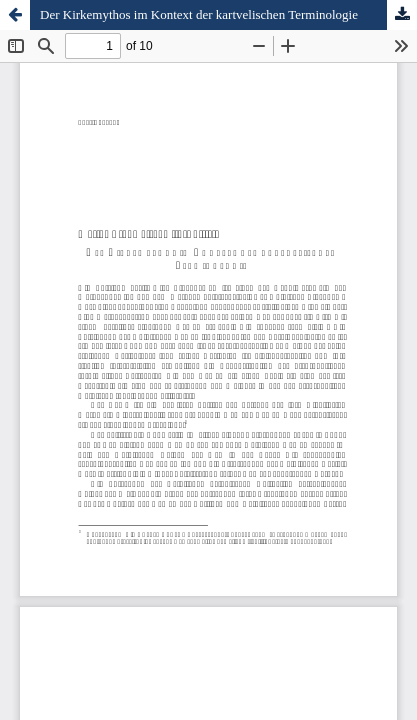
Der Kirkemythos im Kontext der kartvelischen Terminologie (199, 14)
